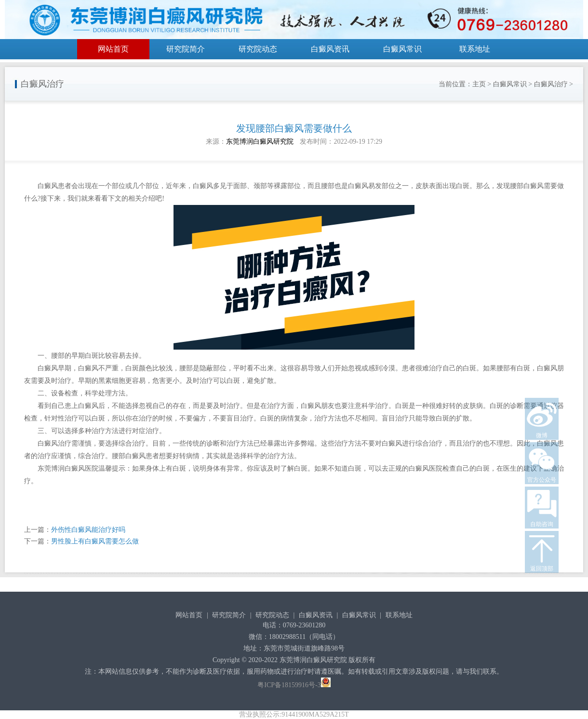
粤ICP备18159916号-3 (289, 685)
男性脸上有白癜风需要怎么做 (95, 541)
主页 (479, 84)
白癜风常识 (402, 49)
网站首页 (113, 49)
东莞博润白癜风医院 (68, 468)
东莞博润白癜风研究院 (260, 142)
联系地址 (475, 49)
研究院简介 (186, 49)
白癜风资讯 (330, 49)
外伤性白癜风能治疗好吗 (88, 530)
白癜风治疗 (551, 84)
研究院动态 (258, 49)
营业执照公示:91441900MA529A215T (294, 714)
